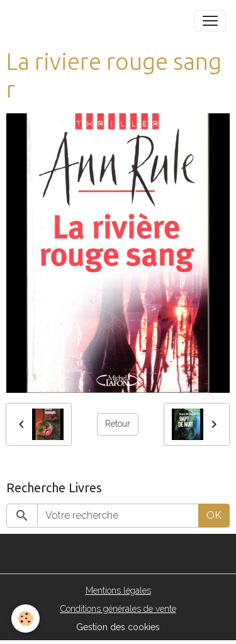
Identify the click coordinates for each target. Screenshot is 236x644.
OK (214, 515)
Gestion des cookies (118, 627)
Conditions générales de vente (118, 609)
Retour (118, 424)
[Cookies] (25, 619)
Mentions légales (118, 590)
